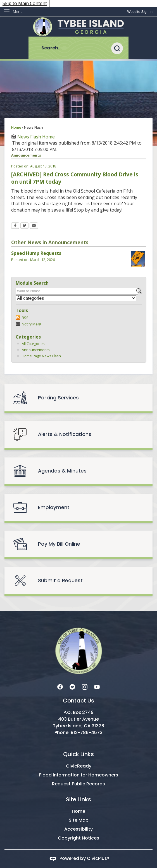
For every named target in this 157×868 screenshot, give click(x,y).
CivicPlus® (98, 859)
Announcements (36, 350)
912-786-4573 (87, 732)
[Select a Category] (76, 298)
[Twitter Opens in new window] (24, 226)
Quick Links (78, 754)
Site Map (79, 820)
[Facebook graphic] (60, 686)
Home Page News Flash (41, 356)
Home (16, 127)
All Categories (33, 344)
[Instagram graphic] (85, 686)
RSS (25, 318)
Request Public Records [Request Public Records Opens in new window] (78, 784)
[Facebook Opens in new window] (15, 226)
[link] (140, 12)
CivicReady (79, 766)
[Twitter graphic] (72, 686)
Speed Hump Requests (36, 253)
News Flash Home (36, 137)
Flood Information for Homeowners (79, 775)
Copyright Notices (78, 838)
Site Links (78, 799)
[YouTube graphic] (97, 686)
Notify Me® (31, 324)
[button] (120, 48)
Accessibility (78, 829)
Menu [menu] (18, 11)
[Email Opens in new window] (34, 226)
